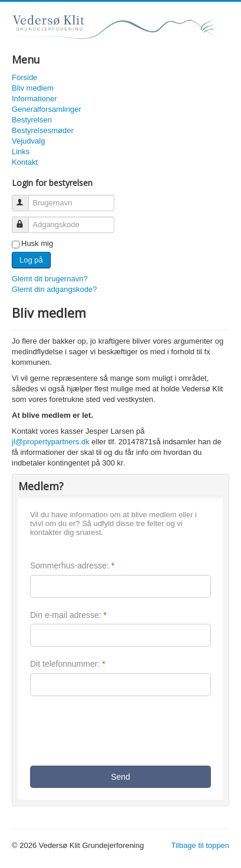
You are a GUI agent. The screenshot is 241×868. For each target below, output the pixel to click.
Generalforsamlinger (47, 109)
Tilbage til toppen (200, 845)
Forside (24, 77)
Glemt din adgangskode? (55, 289)
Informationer (34, 99)
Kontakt (25, 162)
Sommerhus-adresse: (72, 566)
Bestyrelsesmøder (43, 130)
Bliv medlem (33, 88)
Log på (31, 260)
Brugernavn (26, 198)
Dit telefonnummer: (68, 664)
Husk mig (37, 243)
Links (21, 152)
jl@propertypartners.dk (51, 442)
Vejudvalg (28, 141)
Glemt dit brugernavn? (50, 279)
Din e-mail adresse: (68, 615)
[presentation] (120, 731)
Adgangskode (26, 220)
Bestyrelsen (32, 120)
